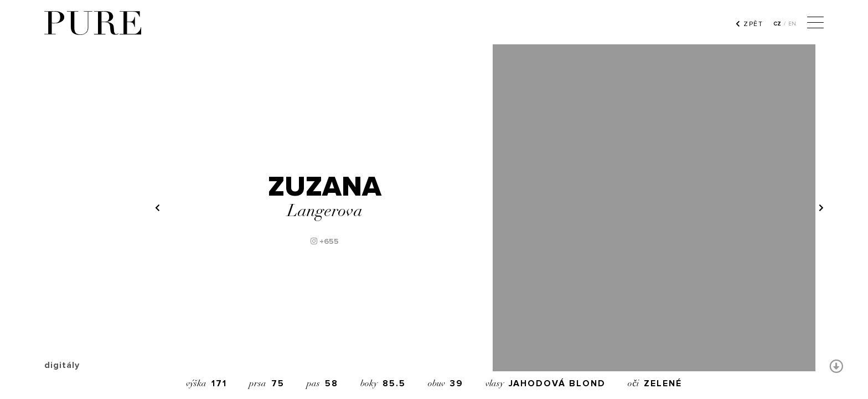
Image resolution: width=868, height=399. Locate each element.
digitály (62, 365)
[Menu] (815, 24)
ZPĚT (749, 24)
